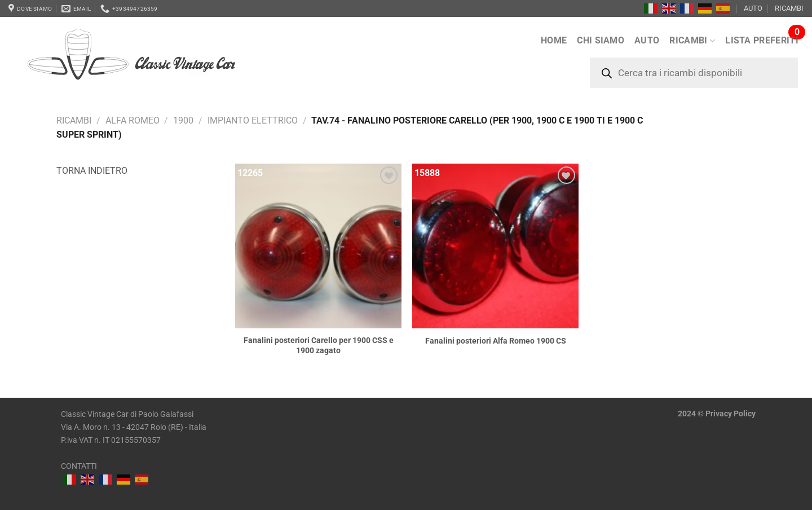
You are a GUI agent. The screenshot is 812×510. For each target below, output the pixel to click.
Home (554, 40)
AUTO (753, 8)
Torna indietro (92, 171)
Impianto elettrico (253, 120)
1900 (183, 120)
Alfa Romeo (133, 120)
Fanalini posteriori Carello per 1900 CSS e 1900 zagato (319, 346)
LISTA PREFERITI (762, 40)
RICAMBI (789, 8)
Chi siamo (601, 40)
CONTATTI (79, 466)
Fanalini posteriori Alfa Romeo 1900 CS (496, 341)
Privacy (719, 414)
